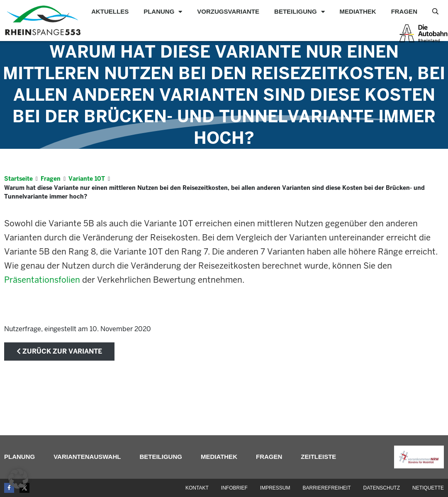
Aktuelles (110, 11)
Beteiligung (299, 12)
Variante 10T (87, 179)
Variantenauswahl (87, 457)
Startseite (18, 179)
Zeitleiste (318, 457)
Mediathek (358, 11)
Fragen (404, 11)
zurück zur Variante (59, 351)
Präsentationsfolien (42, 280)
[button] (18, 479)
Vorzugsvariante (228, 11)
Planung (163, 12)
